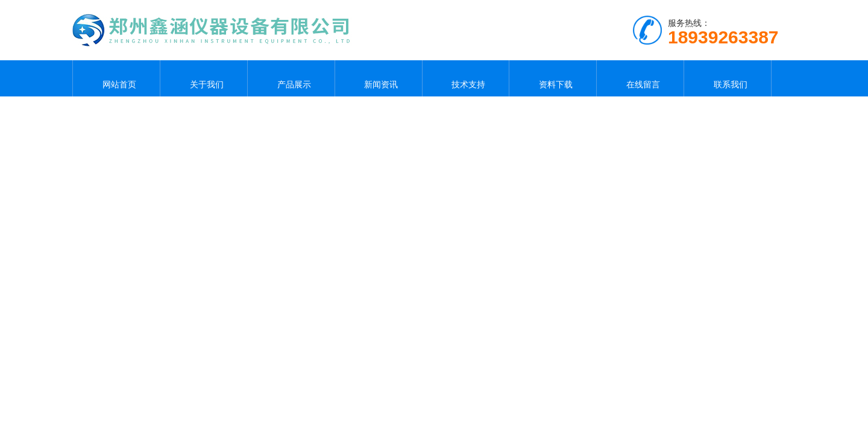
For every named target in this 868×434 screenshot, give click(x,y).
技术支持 (465, 78)
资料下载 (553, 78)
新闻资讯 (379, 78)
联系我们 (728, 78)
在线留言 (640, 78)
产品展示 (291, 78)
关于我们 (204, 78)
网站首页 (116, 78)
